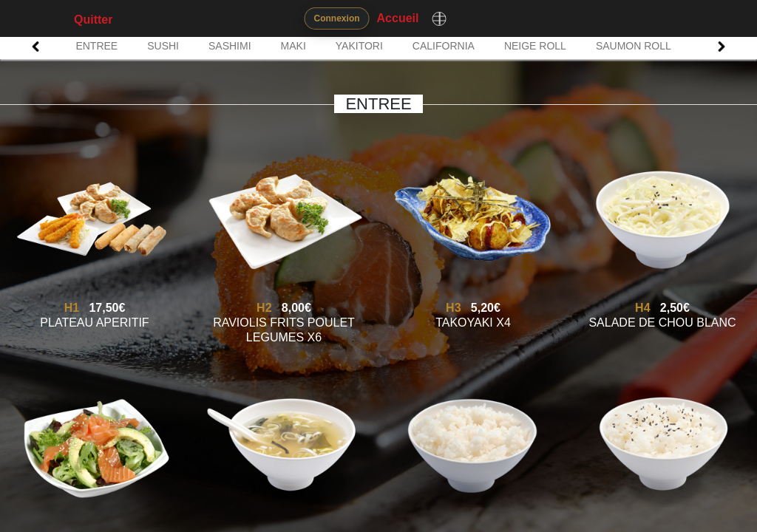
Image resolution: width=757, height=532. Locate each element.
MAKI (293, 46)
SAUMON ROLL (634, 46)
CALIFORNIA (444, 46)
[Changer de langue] (439, 18)
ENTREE (96, 46)
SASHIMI (230, 46)
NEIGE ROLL (535, 46)
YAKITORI (359, 46)
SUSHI (163, 46)
